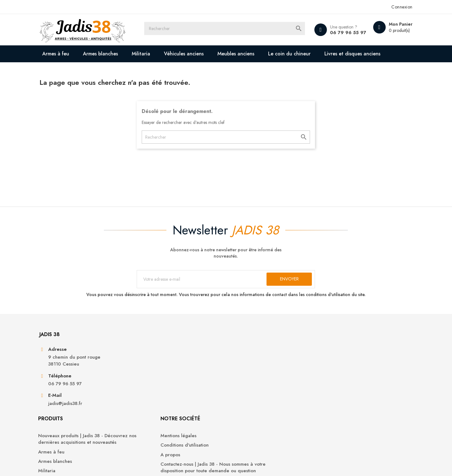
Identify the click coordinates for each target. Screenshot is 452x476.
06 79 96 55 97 (333, 33)
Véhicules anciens (197, 54)
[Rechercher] (232, 30)
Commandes (333, 388)
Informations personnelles (347, 378)
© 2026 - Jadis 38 (70, 463)
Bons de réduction (340, 416)
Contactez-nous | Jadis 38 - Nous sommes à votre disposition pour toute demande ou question (266, 413)
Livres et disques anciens (90, 71)
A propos (241, 397)
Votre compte (340, 361)
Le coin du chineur (303, 54)
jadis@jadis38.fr (78, 432)
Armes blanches (114, 54)
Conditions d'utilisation (255, 388)
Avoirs (326, 397)
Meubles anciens (249, 54)
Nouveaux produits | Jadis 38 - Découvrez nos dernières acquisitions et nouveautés (174, 385)
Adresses (330, 407)
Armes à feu (69, 54)
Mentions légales (249, 378)
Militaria (154, 54)
